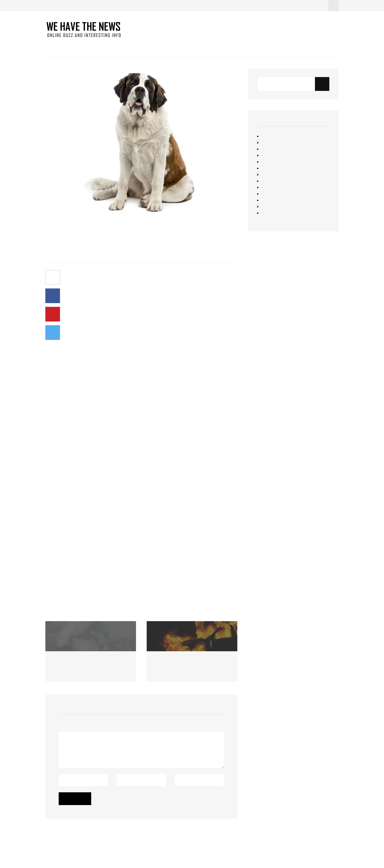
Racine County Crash (74, 663)
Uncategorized (275, 206)
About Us (183, 48)
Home (51, 48)
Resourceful (273, 181)
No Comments (91, 252)
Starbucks (271, 194)
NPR (103, 337)
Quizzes (269, 174)
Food (89, 48)
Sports (268, 187)
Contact (157, 48)
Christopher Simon (17, 837)
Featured (270, 136)
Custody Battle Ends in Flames (184, 663)
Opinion (268, 168)
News (70, 48)
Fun (107, 48)
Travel (267, 200)
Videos (268, 213)
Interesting (130, 48)
